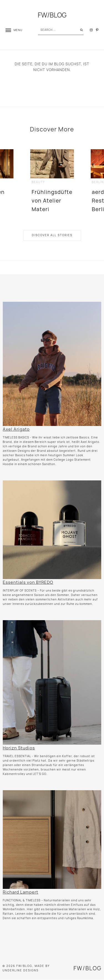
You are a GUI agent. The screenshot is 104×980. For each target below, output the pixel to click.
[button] (14, 30)
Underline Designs (21, 970)
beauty (38, 182)
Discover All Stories (52, 235)
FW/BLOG (52, 15)
